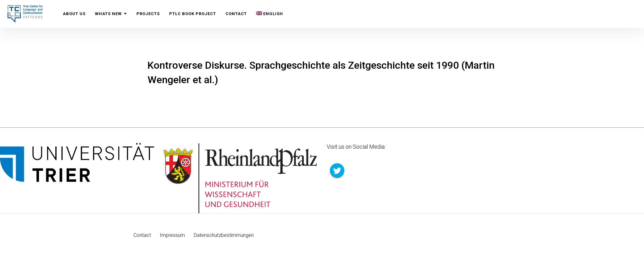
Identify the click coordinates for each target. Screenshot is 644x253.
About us (74, 14)
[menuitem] (270, 14)
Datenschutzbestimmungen (224, 235)
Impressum (172, 235)
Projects (148, 14)
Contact (236, 14)
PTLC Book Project (193, 14)
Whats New (111, 14)
